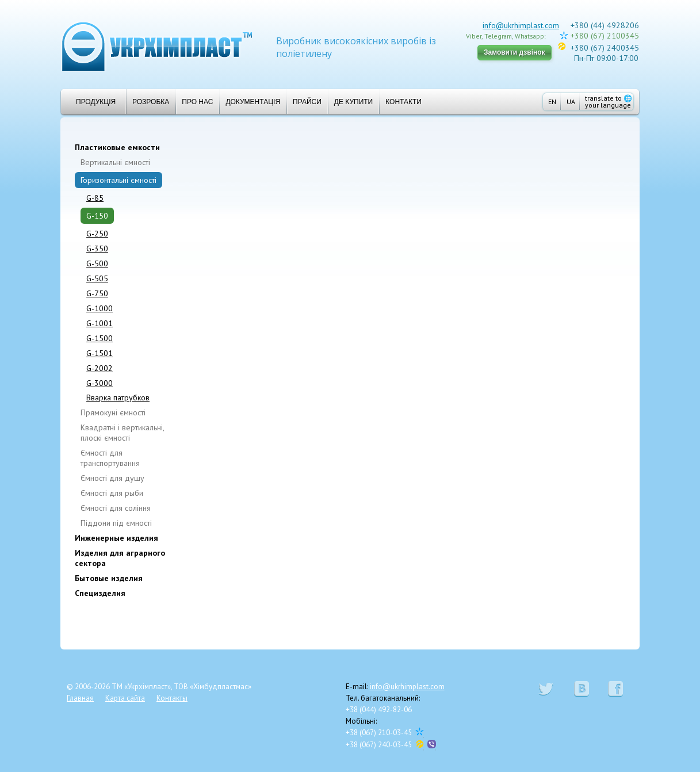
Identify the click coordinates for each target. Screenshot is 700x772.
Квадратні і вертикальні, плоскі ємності (122, 433)
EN (552, 102)
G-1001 (100, 323)
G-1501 (100, 353)
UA (571, 102)
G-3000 (100, 383)
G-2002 (100, 368)
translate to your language (609, 102)
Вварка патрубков (118, 398)
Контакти (403, 102)
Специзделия (100, 593)
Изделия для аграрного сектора (120, 558)
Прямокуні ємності (113, 412)
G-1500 (100, 338)
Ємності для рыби (112, 493)
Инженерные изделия (116, 538)
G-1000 (100, 308)
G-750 (97, 293)
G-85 (95, 198)
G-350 (97, 249)
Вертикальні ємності (115, 162)
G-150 (97, 216)
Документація (253, 102)
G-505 (97, 278)
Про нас (197, 102)
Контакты (172, 698)
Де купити (353, 102)
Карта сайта (125, 698)
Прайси (307, 102)
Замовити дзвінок (515, 52)
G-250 (97, 234)
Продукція (91, 102)
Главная (80, 698)
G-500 (97, 263)
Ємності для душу (112, 478)
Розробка (151, 102)
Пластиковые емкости (117, 147)
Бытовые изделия (109, 578)
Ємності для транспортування (110, 458)
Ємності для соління (116, 508)
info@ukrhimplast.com (521, 25)
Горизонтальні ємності (118, 180)
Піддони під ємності (116, 523)
